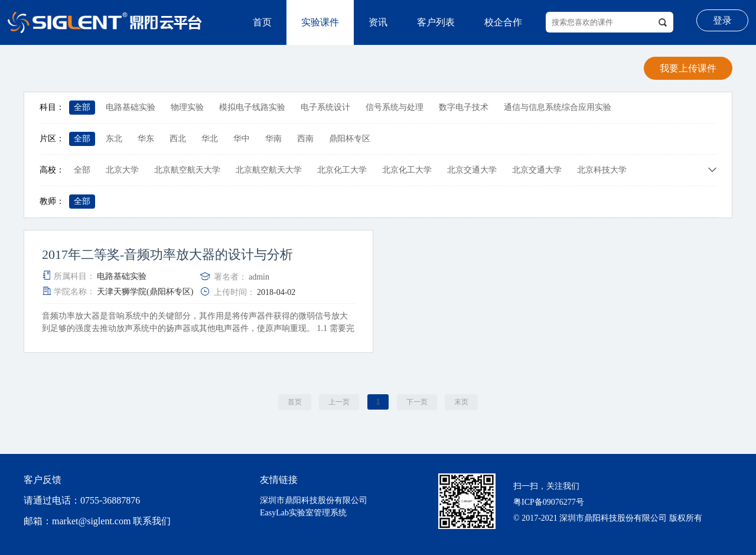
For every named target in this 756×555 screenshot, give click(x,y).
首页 (262, 22)
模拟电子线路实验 (252, 107)
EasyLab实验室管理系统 (303, 513)
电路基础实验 (131, 107)
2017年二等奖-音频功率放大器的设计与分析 (167, 255)
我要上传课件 (688, 68)
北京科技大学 (602, 170)
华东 (146, 139)
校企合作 (503, 22)
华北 (210, 139)
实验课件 (320, 22)
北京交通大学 (472, 170)
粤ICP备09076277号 (549, 502)
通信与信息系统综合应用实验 (558, 107)
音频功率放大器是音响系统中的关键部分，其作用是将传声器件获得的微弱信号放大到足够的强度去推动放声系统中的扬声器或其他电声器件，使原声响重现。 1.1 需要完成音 (198, 328)
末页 (461, 402)
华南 (273, 139)
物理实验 (187, 107)
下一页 (417, 402)
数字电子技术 (464, 107)
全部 (82, 107)
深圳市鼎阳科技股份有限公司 (314, 500)
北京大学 (122, 170)
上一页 (339, 402)
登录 (722, 20)
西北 (178, 139)
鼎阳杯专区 (350, 139)
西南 (305, 139)
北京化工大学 (342, 170)
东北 (114, 139)
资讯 (378, 22)
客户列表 (436, 22)
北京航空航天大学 (187, 170)
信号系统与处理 (395, 107)
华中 (242, 139)
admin (259, 277)
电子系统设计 (325, 107)
